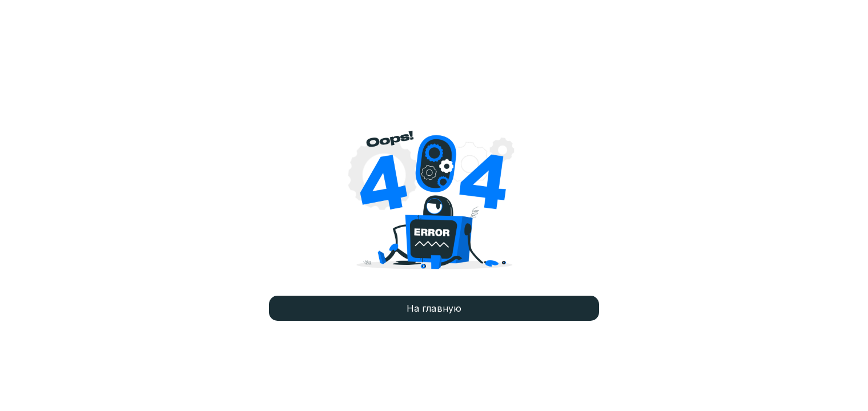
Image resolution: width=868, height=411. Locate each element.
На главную (434, 308)
